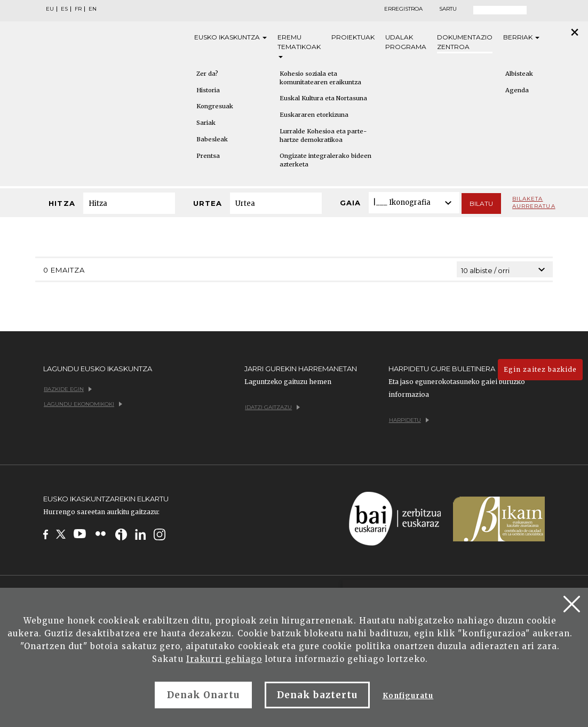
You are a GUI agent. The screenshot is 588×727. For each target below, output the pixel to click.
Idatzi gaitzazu (272, 407)
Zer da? (207, 74)
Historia (208, 90)
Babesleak (212, 139)
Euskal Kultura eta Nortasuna (323, 98)
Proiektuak (353, 37)
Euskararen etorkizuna (314, 115)
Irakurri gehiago (224, 659)
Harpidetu (409, 420)
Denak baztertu (317, 695)
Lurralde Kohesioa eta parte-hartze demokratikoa (323, 135)
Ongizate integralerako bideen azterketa (325, 160)
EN (93, 9)
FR (78, 9)
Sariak (206, 123)
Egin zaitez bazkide (540, 369)
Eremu (299, 46)
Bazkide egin (68, 389)
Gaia (350, 203)
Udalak (406, 42)
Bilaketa (534, 203)
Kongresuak (215, 106)
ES (64, 9)
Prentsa (208, 156)
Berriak (521, 37)
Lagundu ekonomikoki (83, 404)
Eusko (231, 37)
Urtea (208, 203)
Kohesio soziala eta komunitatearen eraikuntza (320, 78)
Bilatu (481, 203)
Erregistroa (403, 9)
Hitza (62, 203)
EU (50, 9)
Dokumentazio (465, 42)
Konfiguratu (408, 696)
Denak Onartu (203, 695)
